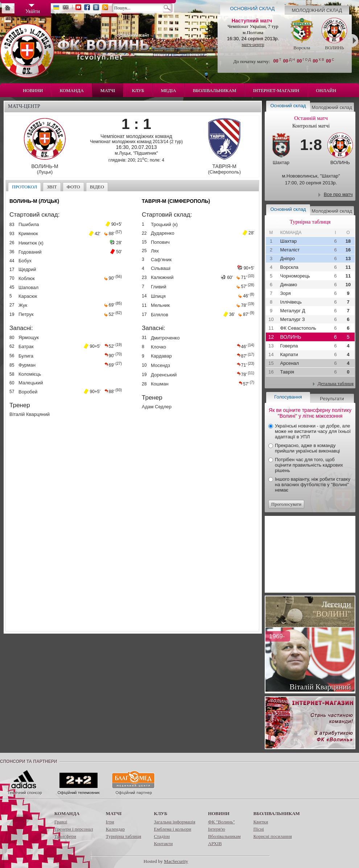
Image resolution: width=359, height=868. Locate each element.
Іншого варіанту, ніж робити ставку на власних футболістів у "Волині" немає (313, 485)
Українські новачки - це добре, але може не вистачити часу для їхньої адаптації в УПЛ (313, 431)
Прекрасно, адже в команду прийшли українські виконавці (307, 448)
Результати (332, 399)
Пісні (259, 829)
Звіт (52, 187)
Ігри (110, 822)
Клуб (138, 90)
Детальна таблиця (336, 383)
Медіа (169, 90)
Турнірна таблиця (124, 836)
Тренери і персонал (74, 829)
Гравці (61, 822)
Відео (97, 187)
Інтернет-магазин (276, 90)
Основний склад (253, 9)
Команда (72, 90)
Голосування (288, 397)
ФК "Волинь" (222, 822)
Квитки (261, 822)
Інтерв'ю (217, 829)
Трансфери (65, 836)
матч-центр (253, 44)
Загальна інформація (174, 822)
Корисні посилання (273, 836)
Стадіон (162, 836)
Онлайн (326, 90)
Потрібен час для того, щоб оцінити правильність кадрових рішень (309, 465)
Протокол (24, 187)
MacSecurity (176, 861)
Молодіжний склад (317, 10)
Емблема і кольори (172, 829)
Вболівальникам (215, 90)
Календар (115, 829)
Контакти (163, 844)
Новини (33, 90)
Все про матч (338, 194)
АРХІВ (215, 844)
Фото (73, 187)
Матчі (108, 90)
